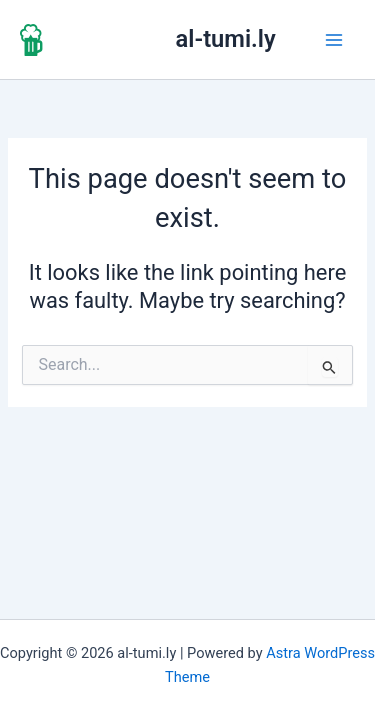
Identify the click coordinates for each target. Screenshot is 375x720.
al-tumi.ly (226, 39)
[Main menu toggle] (334, 40)
